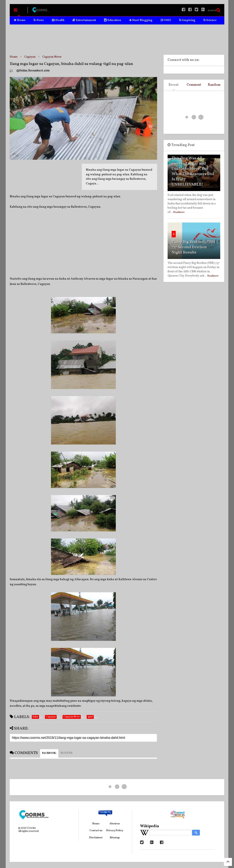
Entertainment (84, 20)
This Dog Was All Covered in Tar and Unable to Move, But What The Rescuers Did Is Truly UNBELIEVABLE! (193, 171)
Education (113, 20)
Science (210, 20)
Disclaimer (96, 838)
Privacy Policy (115, 831)
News (39, 20)
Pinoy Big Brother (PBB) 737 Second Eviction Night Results (193, 247)
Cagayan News (52, 57)
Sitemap (115, 838)
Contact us (96, 831)
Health (58, 20)
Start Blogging (141, 20)
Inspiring (187, 20)
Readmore (179, 212)
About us (115, 824)
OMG (166, 20)
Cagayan (30, 57)
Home (20, 20)
